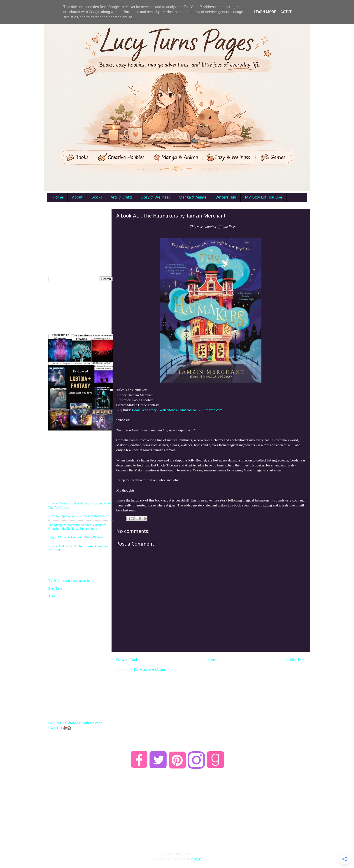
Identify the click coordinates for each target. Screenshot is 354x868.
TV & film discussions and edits (69, 581)
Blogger (196, 859)
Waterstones (168, 410)
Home (58, 197)
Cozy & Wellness (156, 197)
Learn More (265, 12)
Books (97, 197)
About (77, 197)
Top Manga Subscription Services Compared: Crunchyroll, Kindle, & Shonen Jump (78, 527)
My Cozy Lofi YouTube (264, 197)
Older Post (296, 659)
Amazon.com (213, 410)
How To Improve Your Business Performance (78, 516)
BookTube (55, 589)
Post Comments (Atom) (149, 669)
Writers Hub (226, 197)
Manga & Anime (193, 197)
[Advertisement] (211, 703)
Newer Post (127, 659)
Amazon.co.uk (190, 410)
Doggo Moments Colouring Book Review (76, 537)
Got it (286, 12)
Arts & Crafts (122, 197)
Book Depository (144, 410)
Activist (54, 596)
